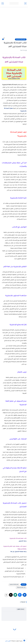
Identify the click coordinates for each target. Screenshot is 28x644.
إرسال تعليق (21, 609)
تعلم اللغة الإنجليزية (21, 39)
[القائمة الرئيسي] (25, 3)
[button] (20, 595)
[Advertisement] (14, 23)
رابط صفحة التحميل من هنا (18, 552)
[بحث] (3, 3)
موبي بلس (8, 641)
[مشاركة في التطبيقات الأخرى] (6, 595)
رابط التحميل (23, 541)
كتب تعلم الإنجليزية (21, 587)
